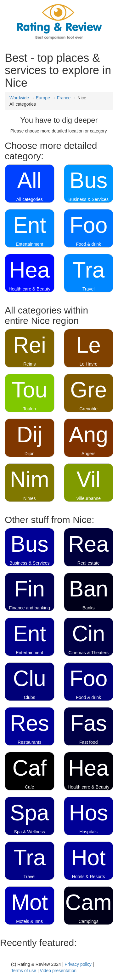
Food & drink (89, 244)
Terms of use (24, 971)
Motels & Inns (29, 921)
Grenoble (88, 409)
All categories (30, 199)
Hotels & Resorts (89, 877)
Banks (89, 608)
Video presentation (58, 971)
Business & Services (88, 199)
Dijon (30, 454)
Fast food (88, 742)
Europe (43, 98)
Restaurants (29, 742)
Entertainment (29, 244)
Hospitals (88, 832)
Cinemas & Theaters (89, 653)
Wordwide (19, 98)
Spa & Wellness (29, 832)
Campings (89, 921)
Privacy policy (78, 964)
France (64, 98)
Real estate (89, 563)
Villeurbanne (88, 498)
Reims (30, 364)
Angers (88, 454)
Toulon (29, 409)
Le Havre (89, 364)
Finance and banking (30, 608)
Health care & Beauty (30, 289)
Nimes (30, 498)
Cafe (30, 787)
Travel (88, 289)
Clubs (30, 697)
